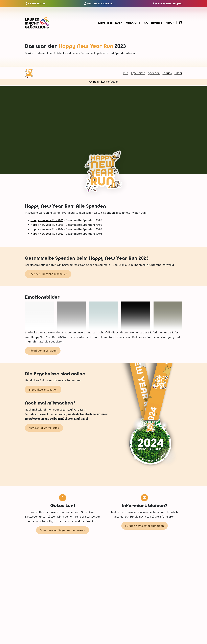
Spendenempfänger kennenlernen (63, 530)
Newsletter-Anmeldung (44, 428)
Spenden (154, 73)
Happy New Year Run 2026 (47, 220)
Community (153, 23)
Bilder (178, 73)
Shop (170, 23)
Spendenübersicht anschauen (48, 274)
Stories (167, 73)
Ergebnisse (138, 73)
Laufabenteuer (110, 23)
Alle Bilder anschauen (43, 351)
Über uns (133, 23)
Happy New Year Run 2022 (47, 234)
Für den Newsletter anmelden (145, 526)
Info (125, 73)
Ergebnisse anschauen (43, 390)
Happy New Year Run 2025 (47, 225)
